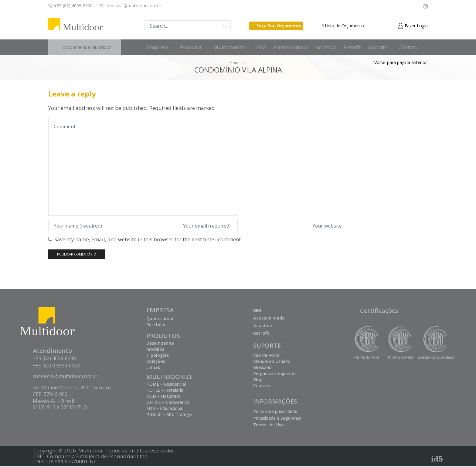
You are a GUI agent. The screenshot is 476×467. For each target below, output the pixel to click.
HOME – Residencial (166, 385)
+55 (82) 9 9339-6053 (56, 366)
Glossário (262, 368)
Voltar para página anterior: (401, 62)
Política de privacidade (275, 412)
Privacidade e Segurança (277, 419)
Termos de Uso (269, 425)
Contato (408, 47)
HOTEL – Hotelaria (165, 391)
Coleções (156, 362)
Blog (258, 380)
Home (235, 62)
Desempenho (160, 344)
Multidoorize (231, 47)
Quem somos (160, 319)
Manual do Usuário (272, 362)
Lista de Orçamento (344, 26)
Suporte (380, 47)
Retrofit (352, 47)
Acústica (326, 47)
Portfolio (156, 325)
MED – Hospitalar (164, 397)
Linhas (153, 368)
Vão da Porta (266, 356)
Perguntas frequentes (275, 374)
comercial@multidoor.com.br (65, 377)
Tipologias (158, 356)
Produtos (193, 47)
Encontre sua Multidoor (87, 47)
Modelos (155, 350)
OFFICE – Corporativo (168, 403)
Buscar (225, 26)
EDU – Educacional (165, 409)
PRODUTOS (163, 336)
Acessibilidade (291, 47)
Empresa (160, 47)
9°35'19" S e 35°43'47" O (60, 408)
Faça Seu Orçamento (279, 26)
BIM (261, 47)
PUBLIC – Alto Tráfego (169, 415)
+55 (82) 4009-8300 (54, 359)
